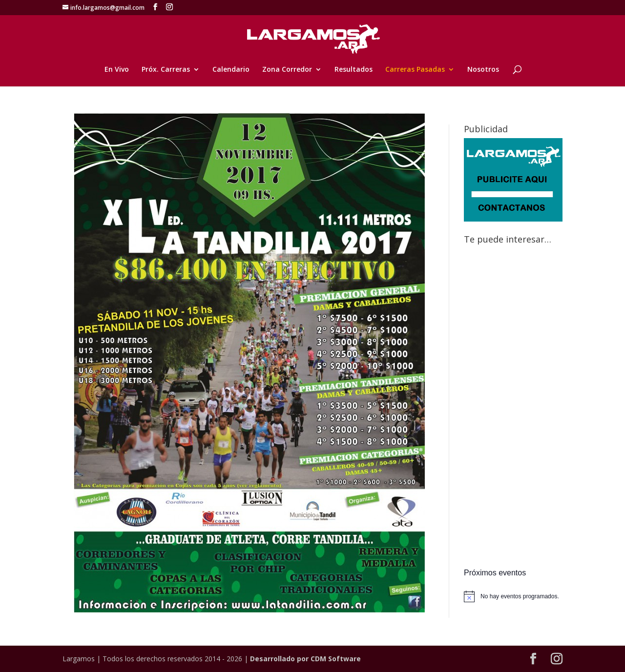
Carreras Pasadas (415, 70)
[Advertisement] (513, 407)
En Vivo (117, 70)
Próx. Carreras (166, 70)
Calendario (231, 70)
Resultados (354, 70)
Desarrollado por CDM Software (305, 659)
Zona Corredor (287, 70)
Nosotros (483, 70)
